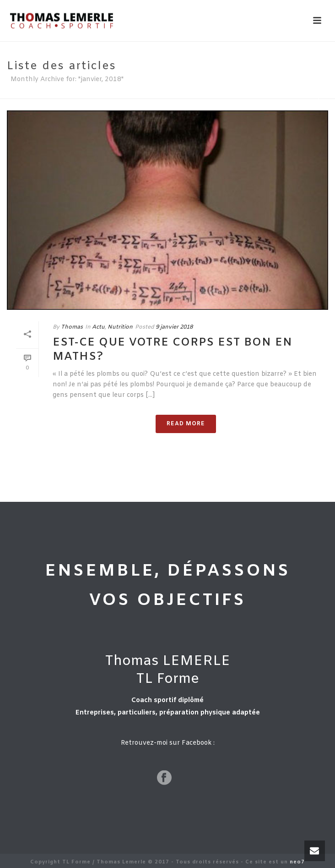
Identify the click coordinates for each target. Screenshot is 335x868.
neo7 (297, 862)
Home (308, 97)
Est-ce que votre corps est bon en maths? (173, 350)
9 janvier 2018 (174, 327)
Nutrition (120, 327)
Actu (98, 327)
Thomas (72, 327)
